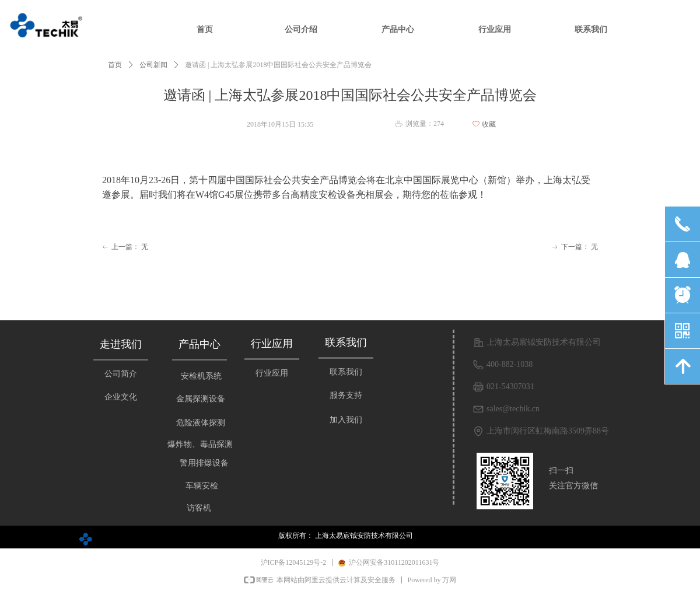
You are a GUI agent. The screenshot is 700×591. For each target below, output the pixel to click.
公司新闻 (153, 65)
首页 (115, 65)
